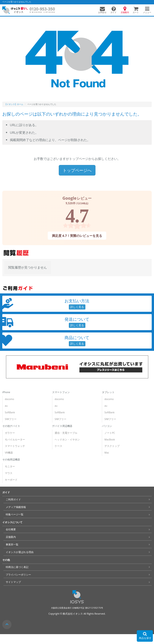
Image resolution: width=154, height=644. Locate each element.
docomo (9, 399)
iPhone (6, 392)
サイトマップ (13, 582)
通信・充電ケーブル (66, 433)
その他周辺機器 (11, 460)
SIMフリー (11, 419)
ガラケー (10, 433)
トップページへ (77, 170)
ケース (58, 446)
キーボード (11, 480)
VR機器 (9, 453)
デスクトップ (112, 446)
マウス (9, 473)
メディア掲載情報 (16, 507)
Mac (107, 453)
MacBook (110, 440)
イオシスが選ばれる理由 (20, 552)
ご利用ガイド (13, 499)
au (6, 406)
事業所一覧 (12, 545)
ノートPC (110, 433)
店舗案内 (11, 537)
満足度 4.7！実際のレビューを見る (77, 236)
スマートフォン (61, 392)
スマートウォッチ (15, 446)
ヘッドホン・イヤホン (67, 440)
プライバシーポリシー (18, 575)
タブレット (108, 392)
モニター (10, 466)
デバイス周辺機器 (62, 426)
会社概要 (11, 529)
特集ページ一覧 (15, 514)
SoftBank (10, 412)
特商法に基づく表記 (17, 567)
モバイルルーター (15, 440)
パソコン (107, 426)
